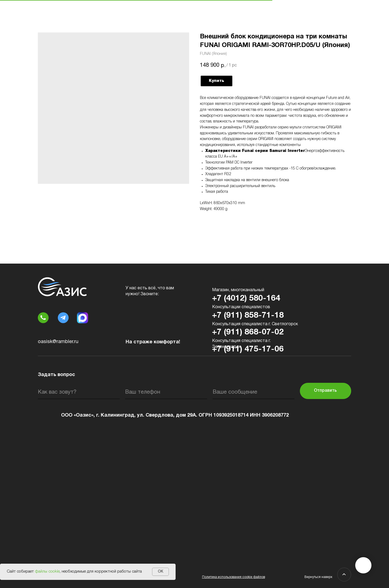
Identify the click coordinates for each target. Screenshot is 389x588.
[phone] (166, 392)
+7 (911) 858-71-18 (248, 316)
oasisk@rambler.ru (58, 342)
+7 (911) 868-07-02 (248, 332)
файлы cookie (47, 572)
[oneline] (254, 392)
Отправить (325, 391)
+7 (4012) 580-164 (246, 299)
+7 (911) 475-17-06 (248, 349)
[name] (79, 392)
